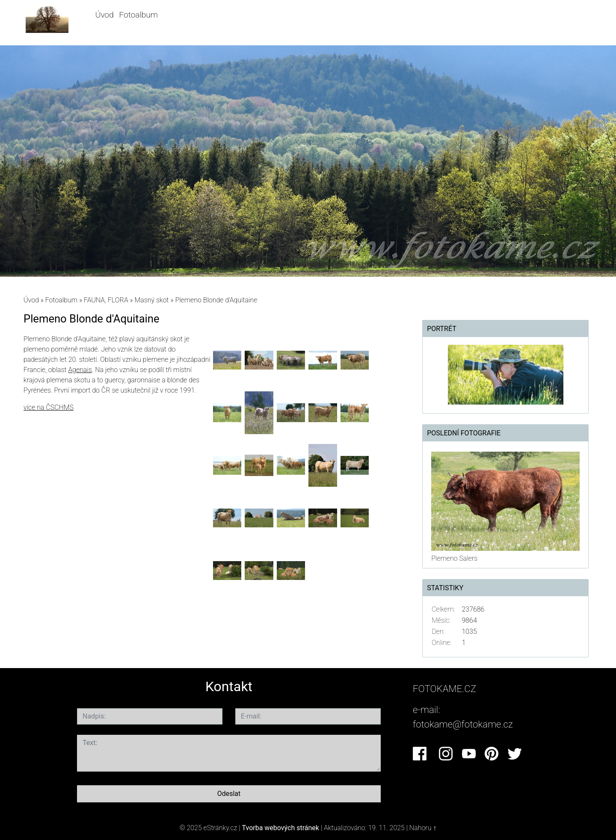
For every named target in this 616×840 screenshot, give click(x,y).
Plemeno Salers (454, 558)
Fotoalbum (139, 15)
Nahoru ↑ (423, 828)
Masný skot (151, 300)
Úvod (105, 15)
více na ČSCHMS (49, 407)
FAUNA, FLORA (106, 300)
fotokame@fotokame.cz (463, 724)
